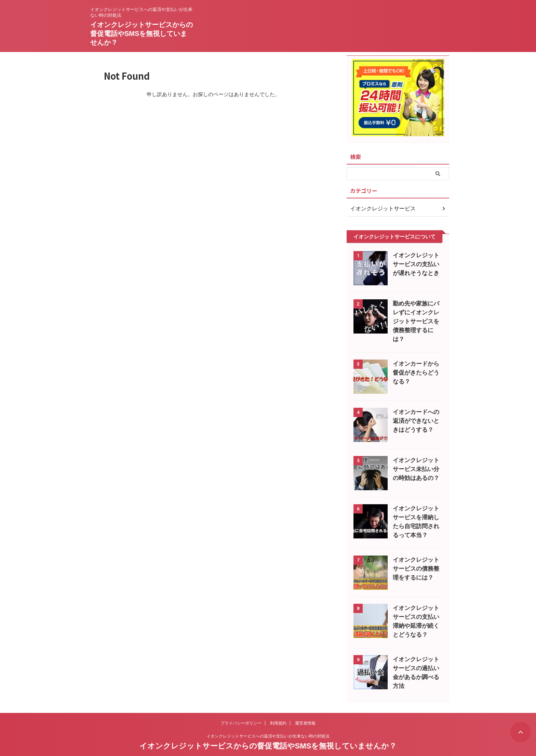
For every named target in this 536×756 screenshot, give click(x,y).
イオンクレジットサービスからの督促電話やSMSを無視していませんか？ (142, 34)
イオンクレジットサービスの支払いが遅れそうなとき (416, 264)
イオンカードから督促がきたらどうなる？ (416, 364)
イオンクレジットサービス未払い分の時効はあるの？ (416, 460)
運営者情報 (305, 711)
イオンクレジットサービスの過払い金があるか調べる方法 (416, 659)
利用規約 (278, 711)
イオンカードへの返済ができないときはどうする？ (416, 412)
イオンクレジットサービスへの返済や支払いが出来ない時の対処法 (268, 724)
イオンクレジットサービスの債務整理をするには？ (416, 560)
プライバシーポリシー (241, 711)
